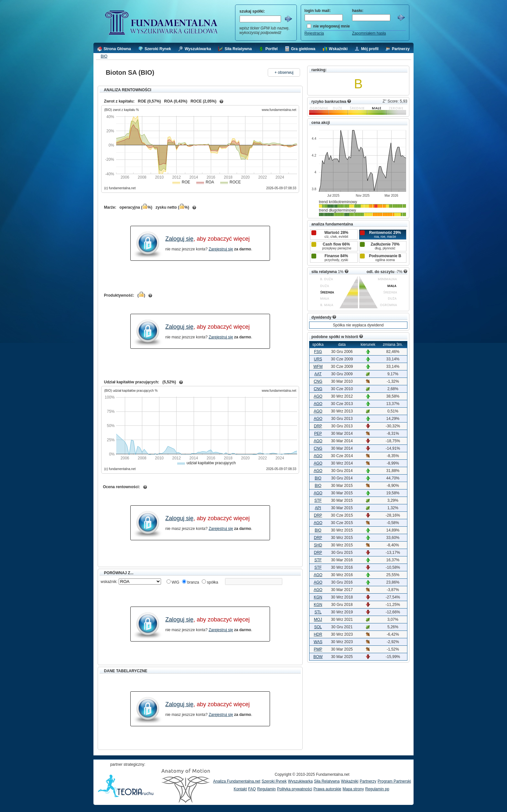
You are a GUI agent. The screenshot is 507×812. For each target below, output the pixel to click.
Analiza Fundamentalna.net (237, 781)
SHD (318, 545)
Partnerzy (368, 781)
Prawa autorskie (327, 789)
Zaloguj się (179, 239)
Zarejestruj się (221, 249)
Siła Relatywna (327, 781)
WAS (318, 642)
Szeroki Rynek (274, 781)
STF (318, 500)
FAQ (252, 789)
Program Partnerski (394, 781)
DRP (318, 426)
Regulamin (266, 789)
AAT (318, 374)
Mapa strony (353, 789)
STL (318, 612)
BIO (104, 56)
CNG (318, 381)
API (318, 508)
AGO (318, 396)
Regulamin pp (377, 789)
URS (318, 359)
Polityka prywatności (295, 789)
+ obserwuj (284, 72)
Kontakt (240, 789)
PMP (318, 649)
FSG (318, 352)
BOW (318, 657)
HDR (318, 634)
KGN (318, 597)
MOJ (318, 620)
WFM (318, 367)
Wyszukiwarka (300, 781)
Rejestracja (314, 33)
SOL (318, 627)
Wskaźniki (350, 781)
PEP (318, 433)
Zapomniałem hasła (369, 33)
